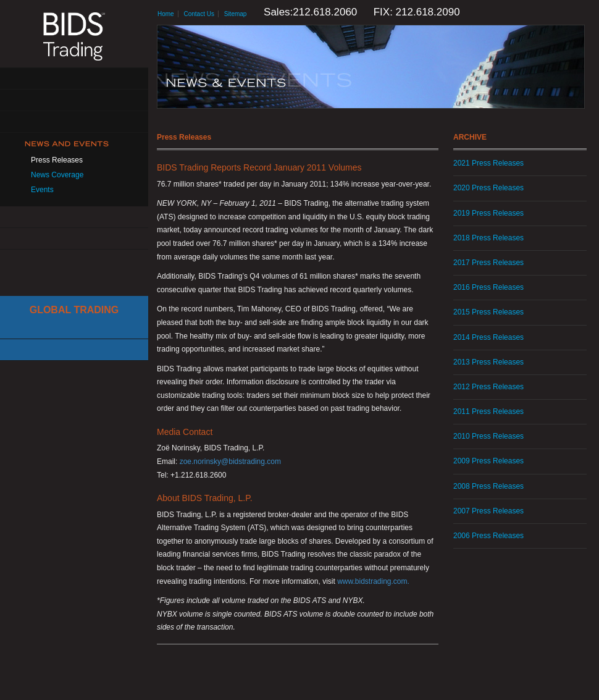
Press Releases (57, 160)
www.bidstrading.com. (373, 581)
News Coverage (57, 175)
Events (42, 190)
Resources (74, 217)
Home (166, 14)
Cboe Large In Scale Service (74, 328)
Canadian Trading (74, 350)
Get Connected (74, 122)
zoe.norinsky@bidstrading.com (230, 462)
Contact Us (74, 239)
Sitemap (236, 14)
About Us (74, 79)
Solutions (74, 100)
